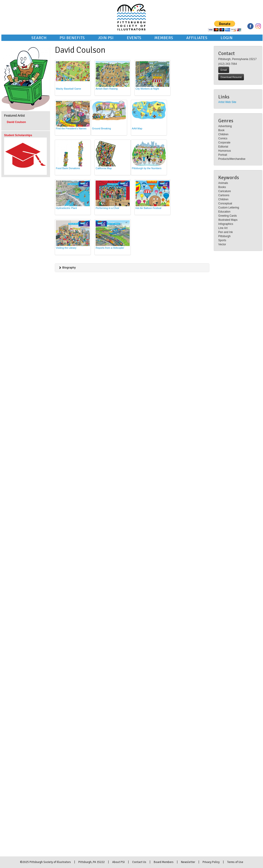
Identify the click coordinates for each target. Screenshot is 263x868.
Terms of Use (235, 862)
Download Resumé (231, 77)
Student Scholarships (18, 135)
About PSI (118, 862)
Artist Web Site (227, 102)
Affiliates (197, 38)
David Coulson (16, 122)
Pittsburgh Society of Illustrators (131, 11)
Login (227, 38)
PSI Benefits (72, 38)
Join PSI (106, 38)
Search (39, 38)
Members (164, 38)
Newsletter (188, 862)
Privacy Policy (211, 862)
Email (224, 70)
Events (134, 38)
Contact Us (139, 862)
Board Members (164, 862)
